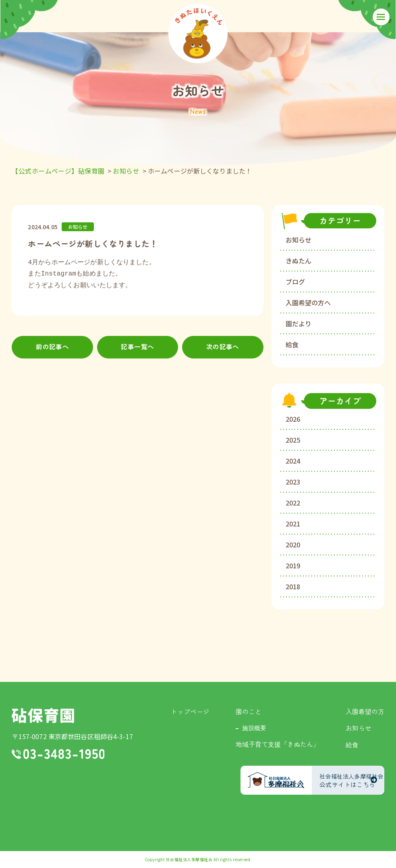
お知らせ (299, 240)
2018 (293, 586)
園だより (299, 323)
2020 (293, 545)
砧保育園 (43, 716)
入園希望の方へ (308, 302)
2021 (293, 524)
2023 (293, 482)
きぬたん (299, 261)
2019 (293, 566)
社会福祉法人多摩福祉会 (189, 859)
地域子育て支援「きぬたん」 (278, 744)
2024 (293, 461)
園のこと (249, 711)
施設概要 (254, 728)
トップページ (190, 711)
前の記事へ (53, 348)
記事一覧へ (138, 348)
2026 (293, 419)
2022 (293, 503)
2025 (293, 440)
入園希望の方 (365, 711)
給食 (292, 344)
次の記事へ (223, 348)
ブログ (295, 282)
